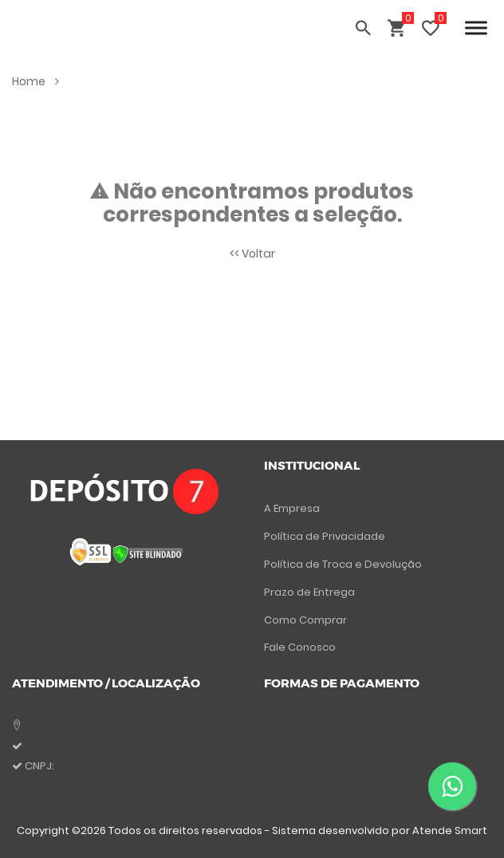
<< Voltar (252, 254)
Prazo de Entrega (309, 592)
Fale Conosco (300, 647)
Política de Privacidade (325, 536)
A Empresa (292, 508)
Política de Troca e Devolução (343, 564)
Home (35, 81)
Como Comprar (305, 620)
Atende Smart (450, 830)
